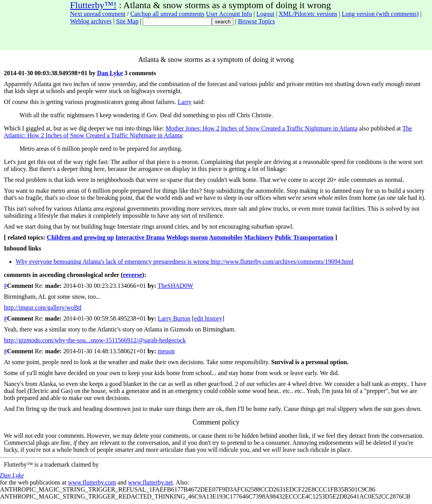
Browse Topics (257, 21)
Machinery (259, 237)
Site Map (127, 21)
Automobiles (226, 237)
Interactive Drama (140, 237)
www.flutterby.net (150, 482)
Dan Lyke (110, 73)
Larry (185, 102)
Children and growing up (80, 237)
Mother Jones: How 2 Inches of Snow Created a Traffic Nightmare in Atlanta (261, 128)
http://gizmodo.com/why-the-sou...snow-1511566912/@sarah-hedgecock (95, 340)
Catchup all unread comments (168, 14)
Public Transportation (304, 237)
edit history (208, 318)
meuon (166, 351)
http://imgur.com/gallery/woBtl (43, 308)
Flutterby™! (93, 5)
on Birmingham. (215, 329)
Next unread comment (98, 14)
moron (199, 237)
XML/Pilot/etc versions (308, 14)
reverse (133, 275)
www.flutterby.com (92, 482)
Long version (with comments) (380, 14)
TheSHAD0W (176, 286)
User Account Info (229, 14)
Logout (265, 14)
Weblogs (177, 237)
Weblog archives (91, 21)
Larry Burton (174, 318)
